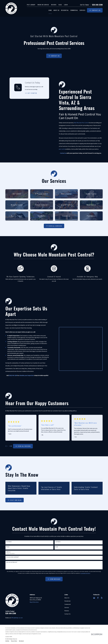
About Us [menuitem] (56, 10)
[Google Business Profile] (94, 598)
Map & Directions (34, 602)
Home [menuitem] (50, 10)
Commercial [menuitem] (74, 10)
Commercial (67, 604)
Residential (67, 601)
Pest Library (31, 5)
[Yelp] (102, 598)
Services (67, 608)
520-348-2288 (97, 5)
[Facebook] (98, 598)
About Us (67, 598)
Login (66, 5)
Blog (60, 5)
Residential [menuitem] (65, 10)
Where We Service (43, 5)
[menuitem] (7, 641)
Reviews (54, 5)
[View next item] (10, 446)
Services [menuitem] (82, 10)
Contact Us (67, 614)
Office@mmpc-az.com (17, 618)
